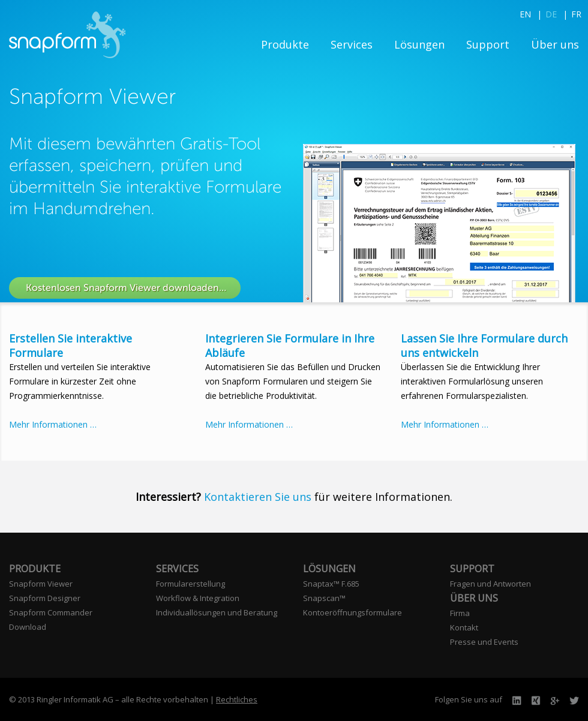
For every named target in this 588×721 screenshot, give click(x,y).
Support (488, 44)
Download (28, 627)
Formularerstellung (190, 584)
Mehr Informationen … (53, 424)
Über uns (555, 44)
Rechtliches (237, 699)
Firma (460, 613)
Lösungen (419, 44)
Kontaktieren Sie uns (259, 497)
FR (576, 14)
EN (525, 14)
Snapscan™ (324, 598)
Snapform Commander (51, 612)
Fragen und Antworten (490, 584)
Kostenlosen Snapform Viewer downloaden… (125, 288)
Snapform (67, 35)
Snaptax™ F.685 (331, 584)
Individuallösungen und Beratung (217, 612)
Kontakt (464, 627)
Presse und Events (484, 642)
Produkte (285, 44)
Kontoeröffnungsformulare (352, 612)
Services (352, 44)
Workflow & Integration (198, 598)
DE (551, 14)
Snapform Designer (45, 598)
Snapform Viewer (41, 584)
